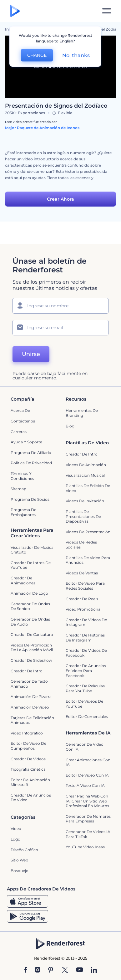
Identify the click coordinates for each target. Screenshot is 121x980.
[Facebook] (26, 970)
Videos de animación (86, 465)
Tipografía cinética (28, 769)
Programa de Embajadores (23, 512)
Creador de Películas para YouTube (85, 688)
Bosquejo (20, 871)
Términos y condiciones (22, 476)
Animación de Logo (29, 593)
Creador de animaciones (23, 580)
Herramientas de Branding (82, 413)
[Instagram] (38, 970)
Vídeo (16, 829)
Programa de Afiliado (31, 453)
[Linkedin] (94, 970)
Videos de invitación (85, 501)
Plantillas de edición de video (88, 488)
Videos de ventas (82, 573)
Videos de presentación (88, 532)
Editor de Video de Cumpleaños (28, 746)
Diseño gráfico (24, 850)
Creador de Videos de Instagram (86, 622)
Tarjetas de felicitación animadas (32, 720)
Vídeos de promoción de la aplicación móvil (32, 648)
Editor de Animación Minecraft (30, 782)
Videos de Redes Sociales (81, 545)
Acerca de (20, 410)
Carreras (19, 432)
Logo (15, 839)
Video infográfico (27, 733)
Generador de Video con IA (85, 747)
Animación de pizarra (31, 697)
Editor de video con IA (87, 775)
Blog (70, 426)
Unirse (31, 354)
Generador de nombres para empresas (88, 819)
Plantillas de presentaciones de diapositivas (83, 516)
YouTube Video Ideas (85, 847)
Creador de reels (82, 599)
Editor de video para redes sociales (85, 586)
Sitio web (19, 860)
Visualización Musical (85, 475)
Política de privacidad (31, 463)
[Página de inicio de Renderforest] (15, 11)
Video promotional (83, 609)
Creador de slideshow (31, 660)
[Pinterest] (51, 970)
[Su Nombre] (61, 306)
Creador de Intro (82, 454)
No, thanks (76, 55)
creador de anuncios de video (31, 798)
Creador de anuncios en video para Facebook (86, 670)
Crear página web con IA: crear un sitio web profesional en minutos (87, 801)
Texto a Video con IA (85, 785)
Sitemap (18, 489)
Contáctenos (23, 421)
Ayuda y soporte (26, 442)
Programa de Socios (30, 499)
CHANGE (37, 55)
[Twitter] (65, 970)
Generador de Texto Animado (29, 684)
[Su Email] (61, 328)
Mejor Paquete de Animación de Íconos (42, 128)
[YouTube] (80, 970)
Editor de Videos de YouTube (84, 704)
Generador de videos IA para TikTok (88, 834)
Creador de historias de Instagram (85, 638)
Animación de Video (30, 707)
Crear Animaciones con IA (88, 762)
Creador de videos (28, 759)
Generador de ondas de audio (30, 622)
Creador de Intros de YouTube (31, 565)
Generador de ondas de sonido (30, 606)
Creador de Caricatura (32, 634)
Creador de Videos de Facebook (86, 653)
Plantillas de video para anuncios (88, 560)
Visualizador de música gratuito (32, 550)
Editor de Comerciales (87, 717)
